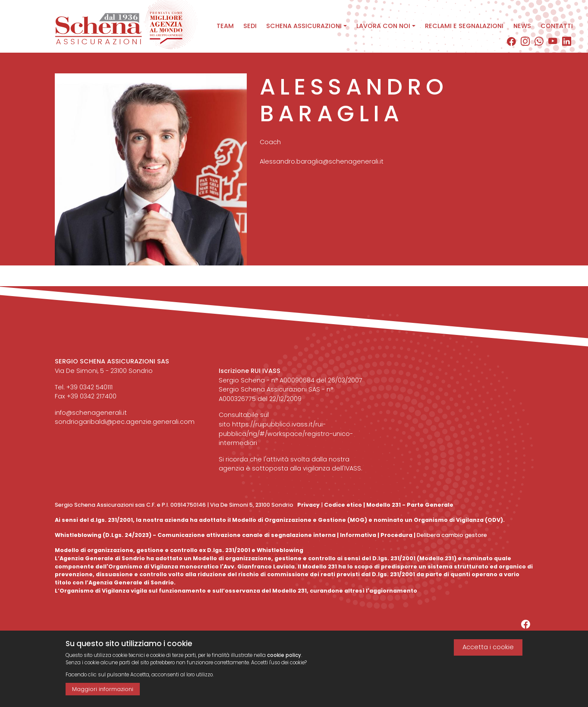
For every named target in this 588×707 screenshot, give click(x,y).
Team (225, 26)
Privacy (308, 505)
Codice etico (343, 505)
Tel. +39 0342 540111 (84, 387)
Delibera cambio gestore (451, 535)
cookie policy (284, 658)
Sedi (250, 26)
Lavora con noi (383, 26)
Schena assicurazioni (304, 26)
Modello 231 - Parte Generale (410, 505)
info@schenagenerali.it (91, 413)
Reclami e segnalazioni (464, 26)
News (522, 26)
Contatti (557, 26)
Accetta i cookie (488, 650)
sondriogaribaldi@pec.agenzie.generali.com (125, 422)
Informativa (358, 535)
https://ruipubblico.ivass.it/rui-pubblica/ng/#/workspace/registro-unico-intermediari (286, 434)
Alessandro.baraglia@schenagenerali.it (322, 168)
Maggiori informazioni (103, 692)
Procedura (396, 535)
